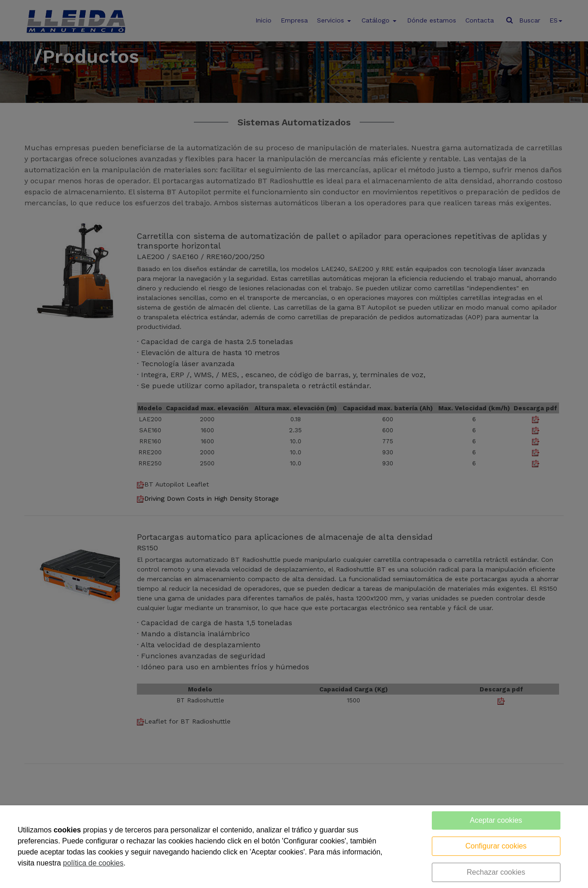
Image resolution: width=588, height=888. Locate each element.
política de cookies (93, 863)
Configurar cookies (496, 846)
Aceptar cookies (496, 820)
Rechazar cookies (496, 872)
